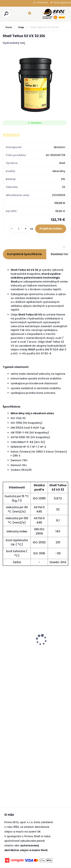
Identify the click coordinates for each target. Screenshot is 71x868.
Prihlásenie (42, 3)
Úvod (8, 27)
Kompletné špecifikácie (24, 254)
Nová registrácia (62, 3)
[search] (6, 14)
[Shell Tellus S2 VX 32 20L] (35, 83)
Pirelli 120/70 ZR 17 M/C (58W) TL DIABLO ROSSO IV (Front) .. (22, 633)
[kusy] (19, 229)
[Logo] (54, 14)
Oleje (21, 27)
